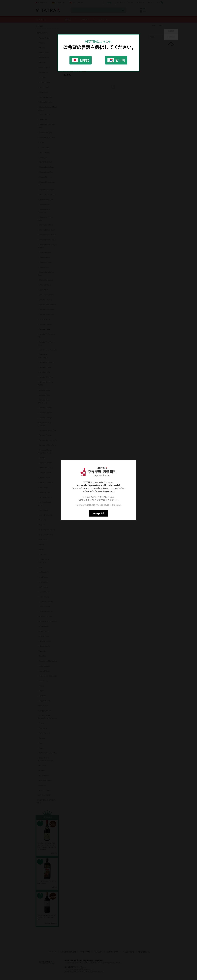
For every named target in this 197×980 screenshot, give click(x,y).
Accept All (98, 513)
